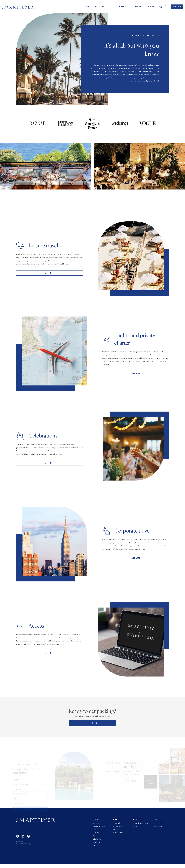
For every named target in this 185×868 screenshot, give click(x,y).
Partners (148, 8)
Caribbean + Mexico (100, 828)
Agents (110, 8)
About (85, 8)
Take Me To (117, 832)
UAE (94, 839)
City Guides (117, 825)
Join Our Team (159, 825)
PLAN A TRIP (176, 7)
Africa (95, 832)
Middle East (97, 846)
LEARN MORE (50, 276)
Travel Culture (118, 836)
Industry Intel (118, 828)
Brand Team (158, 828)
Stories (121, 8)
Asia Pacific (97, 843)
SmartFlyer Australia (140, 825)
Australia (96, 836)
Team (156, 821)
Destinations (134, 8)
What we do (97, 8)
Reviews (96, 821)
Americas (96, 825)
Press (135, 828)
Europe (95, 850)
